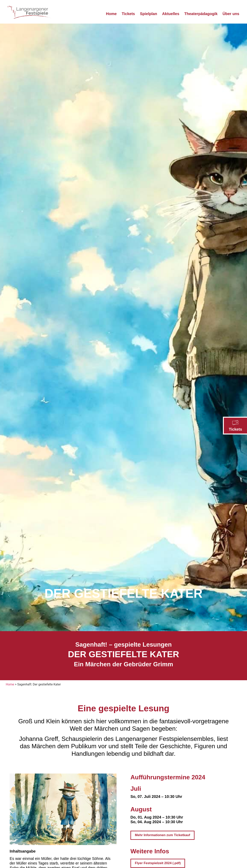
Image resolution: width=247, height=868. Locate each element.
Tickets (236, 429)
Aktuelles (171, 14)
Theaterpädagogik (201, 14)
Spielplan (148, 14)
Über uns (231, 14)
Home (111, 14)
